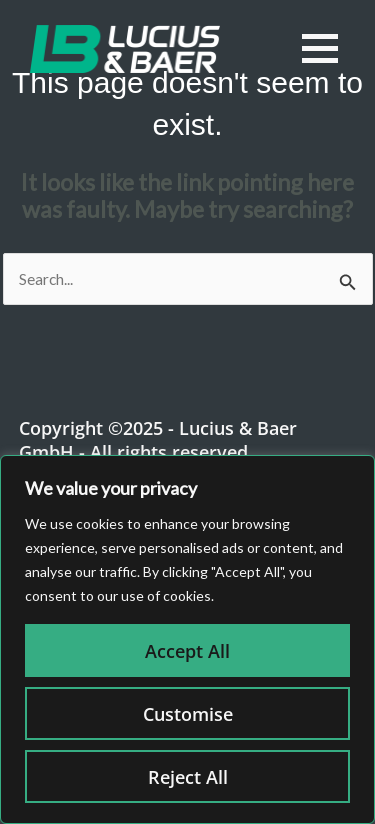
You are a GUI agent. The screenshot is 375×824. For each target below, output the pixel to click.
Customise (188, 714)
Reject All (188, 777)
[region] (187, 639)
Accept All (187, 651)
